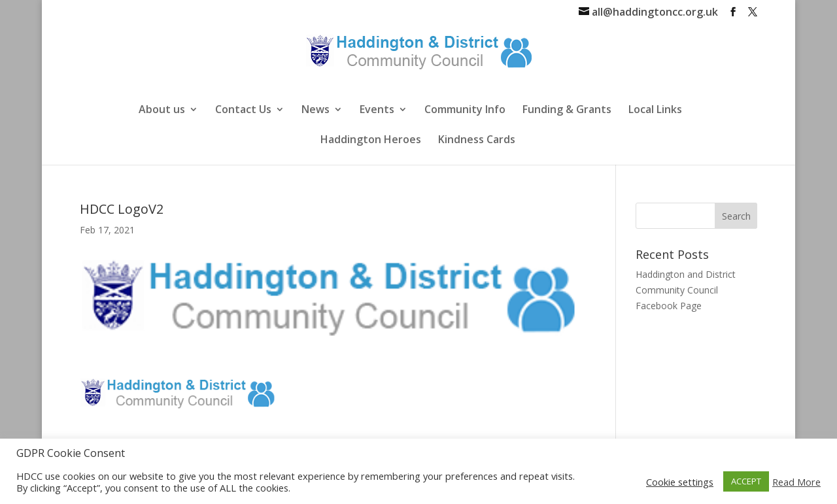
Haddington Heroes (371, 141)
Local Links (655, 110)
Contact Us (243, 110)
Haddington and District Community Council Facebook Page (686, 290)
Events (377, 110)
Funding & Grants (567, 110)
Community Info (465, 110)
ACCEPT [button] (746, 481)
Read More (796, 482)
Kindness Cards (477, 141)
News (316, 110)
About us (162, 110)
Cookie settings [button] (680, 482)
